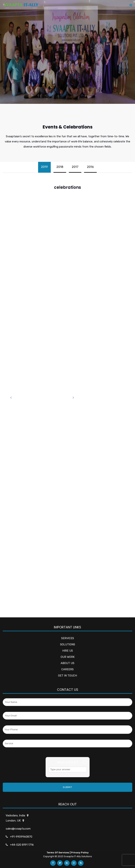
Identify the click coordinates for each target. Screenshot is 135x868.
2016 (90, 167)
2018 (60, 167)
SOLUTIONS (68, 644)
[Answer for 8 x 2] (68, 770)
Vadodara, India (16, 815)
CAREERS (67, 669)
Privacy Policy (80, 853)
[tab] (44, 167)
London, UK (13, 821)
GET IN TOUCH (67, 676)
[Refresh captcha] (85, 762)
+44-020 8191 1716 (22, 845)
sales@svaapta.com (18, 829)
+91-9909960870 (21, 837)
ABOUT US (67, 663)
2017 (75, 167)
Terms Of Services (58, 853)
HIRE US (68, 651)
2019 (44, 167)
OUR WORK (68, 657)
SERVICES (68, 638)
